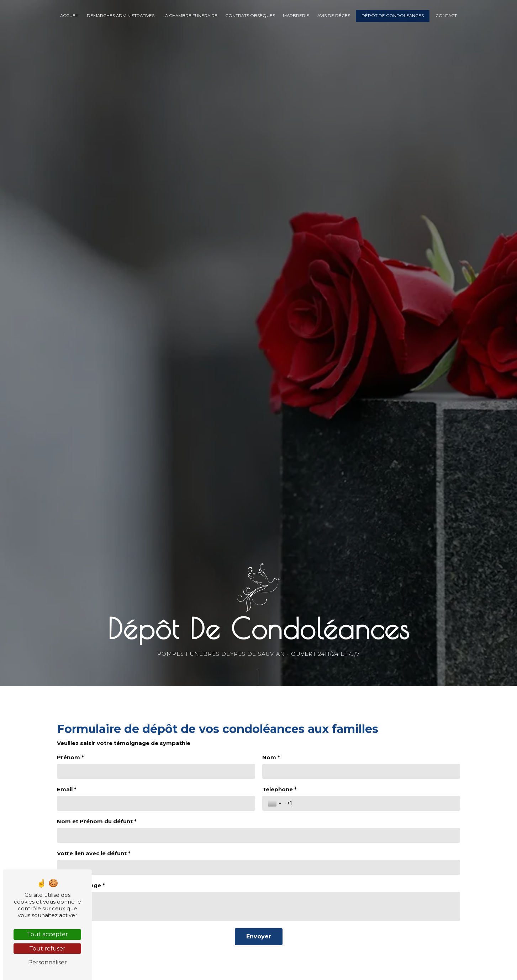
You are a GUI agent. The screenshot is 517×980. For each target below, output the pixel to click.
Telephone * (279, 789)
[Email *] (156, 803)
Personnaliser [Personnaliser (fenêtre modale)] (48, 962)
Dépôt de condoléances (393, 16)
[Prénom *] (156, 771)
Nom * (271, 757)
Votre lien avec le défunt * (94, 853)
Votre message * (81, 885)
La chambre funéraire (190, 16)
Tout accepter (48, 934)
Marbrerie (296, 16)
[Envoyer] (259, 937)
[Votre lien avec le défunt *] (258, 867)
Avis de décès (334, 16)
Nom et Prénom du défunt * (97, 821)
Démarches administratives (121, 16)
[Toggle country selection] (275, 803)
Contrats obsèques (250, 16)
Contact (446, 16)
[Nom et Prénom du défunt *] (258, 835)
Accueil (70, 16)
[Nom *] (361, 771)
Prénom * (70, 757)
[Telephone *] (371, 803)
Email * (67, 789)
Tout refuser (47, 949)
